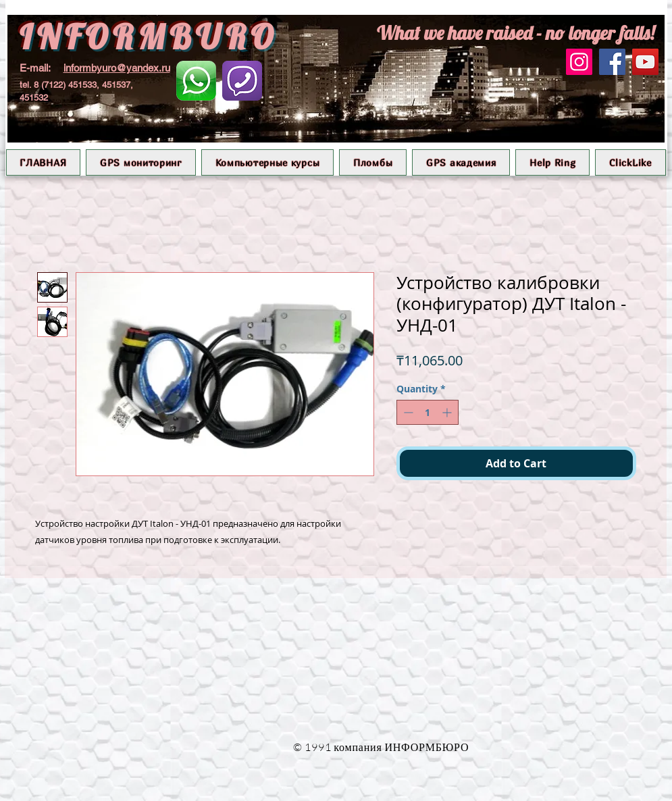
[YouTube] (645, 62)
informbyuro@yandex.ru (117, 68)
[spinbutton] (428, 412)
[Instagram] (579, 62)
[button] (141, 162)
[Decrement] (407, 412)
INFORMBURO (149, 37)
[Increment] (448, 412)
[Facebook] (612, 62)
